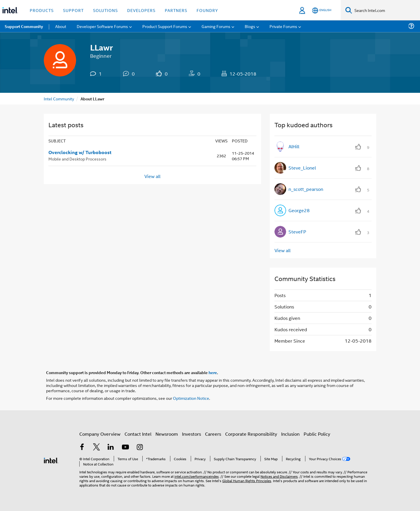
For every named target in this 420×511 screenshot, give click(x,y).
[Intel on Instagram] (140, 448)
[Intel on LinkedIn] (111, 448)
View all (152, 176)
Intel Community (59, 98)
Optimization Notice (191, 398)
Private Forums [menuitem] (283, 26)
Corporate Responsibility (251, 434)
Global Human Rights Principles (247, 481)
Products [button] (42, 10)
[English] (322, 10)
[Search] (349, 10)
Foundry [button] (207, 10)
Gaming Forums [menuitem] (216, 26)
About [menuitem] (61, 26)
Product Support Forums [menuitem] (165, 26)
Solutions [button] (105, 10)
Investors (191, 434)
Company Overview (100, 434)
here (213, 372)
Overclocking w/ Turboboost (80, 152)
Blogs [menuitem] (250, 26)
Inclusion (290, 434)
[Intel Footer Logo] (51, 460)
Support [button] (73, 10)
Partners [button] (176, 10)
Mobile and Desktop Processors (77, 159)
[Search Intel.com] (386, 10)
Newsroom (167, 434)
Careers (213, 434)
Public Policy (317, 434)
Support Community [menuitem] (24, 26)
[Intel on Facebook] (82, 448)
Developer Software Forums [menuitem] (102, 26)
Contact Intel (138, 434)
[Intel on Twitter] (97, 448)
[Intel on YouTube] (125, 448)
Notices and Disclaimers (279, 476)
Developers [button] (141, 10)
